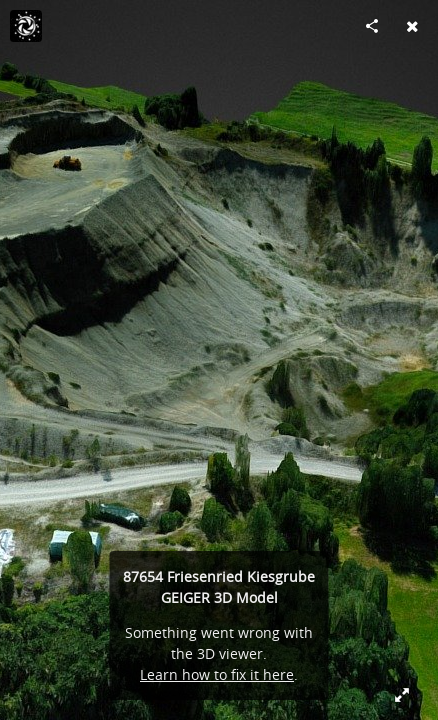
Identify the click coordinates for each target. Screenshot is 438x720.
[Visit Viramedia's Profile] (26, 26)
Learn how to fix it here (217, 674)
